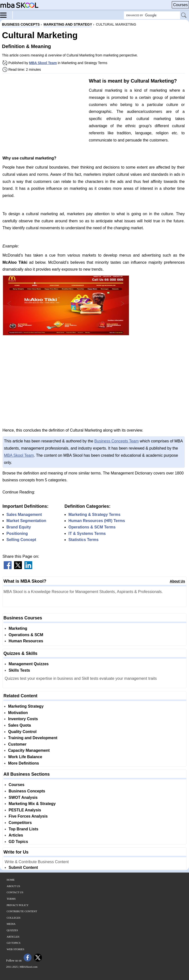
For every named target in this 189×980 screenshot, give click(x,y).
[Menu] (6, 15)
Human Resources (26, 641)
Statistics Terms (83, 540)
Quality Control (22, 732)
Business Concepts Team (116, 441)
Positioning (17, 534)
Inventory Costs (23, 719)
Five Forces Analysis (28, 816)
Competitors (20, 823)
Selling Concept (21, 540)
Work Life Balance (25, 757)
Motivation (18, 713)
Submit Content (23, 867)
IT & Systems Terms (87, 534)
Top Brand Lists (24, 829)
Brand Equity (19, 527)
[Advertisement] (44, 112)
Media (11, 924)
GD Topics (18, 842)
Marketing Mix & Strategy (32, 804)
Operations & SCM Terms (92, 527)
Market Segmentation (26, 521)
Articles (16, 835)
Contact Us (15, 892)
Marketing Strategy (26, 706)
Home (11, 880)
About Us (177, 581)
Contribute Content (22, 911)
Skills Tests (19, 670)
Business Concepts (27, 791)
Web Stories (16, 949)
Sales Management (24, 515)
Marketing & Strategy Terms (94, 515)
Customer (17, 744)
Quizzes (12, 930)
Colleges (14, 918)
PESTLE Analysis (25, 810)
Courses (180, 5)
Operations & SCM (26, 635)
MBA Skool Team (43, 63)
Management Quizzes (29, 664)
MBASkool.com (29, 967)
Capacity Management (29, 750)
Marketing (18, 628)
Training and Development (33, 738)
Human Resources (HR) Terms (97, 521)
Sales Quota (19, 725)
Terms (11, 899)
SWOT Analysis (23, 797)
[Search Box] (152, 15)
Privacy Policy (18, 905)
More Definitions (24, 763)
